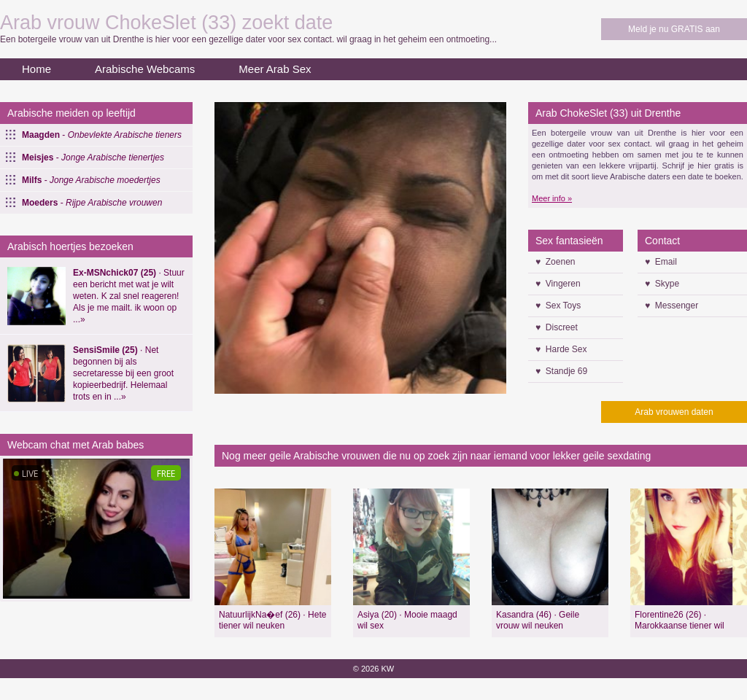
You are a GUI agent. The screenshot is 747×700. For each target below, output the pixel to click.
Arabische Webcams (145, 69)
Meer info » (552, 198)
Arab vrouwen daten (674, 412)
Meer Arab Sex (275, 69)
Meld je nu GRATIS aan (674, 29)
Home (36, 69)
